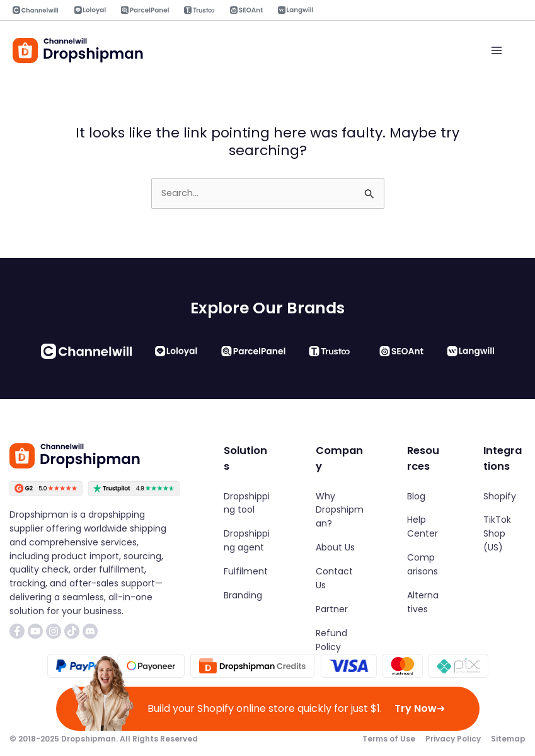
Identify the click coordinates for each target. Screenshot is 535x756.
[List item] (17, 631)
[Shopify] (500, 496)
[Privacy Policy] (453, 739)
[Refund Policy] (340, 640)
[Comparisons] (424, 565)
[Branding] (243, 596)
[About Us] (335, 548)
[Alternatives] (424, 603)
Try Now (420, 709)
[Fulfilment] (246, 572)
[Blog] (416, 496)
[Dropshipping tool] (248, 503)
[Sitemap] (508, 739)
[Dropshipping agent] (248, 541)
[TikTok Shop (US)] (504, 534)
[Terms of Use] (389, 739)
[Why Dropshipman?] (340, 510)
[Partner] (332, 610)
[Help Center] (424, 527)
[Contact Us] (340, 579)
